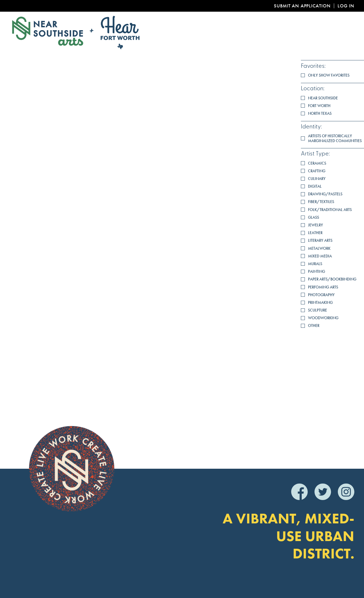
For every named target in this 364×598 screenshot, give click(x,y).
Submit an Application (302, 6)
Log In (346, 6)
